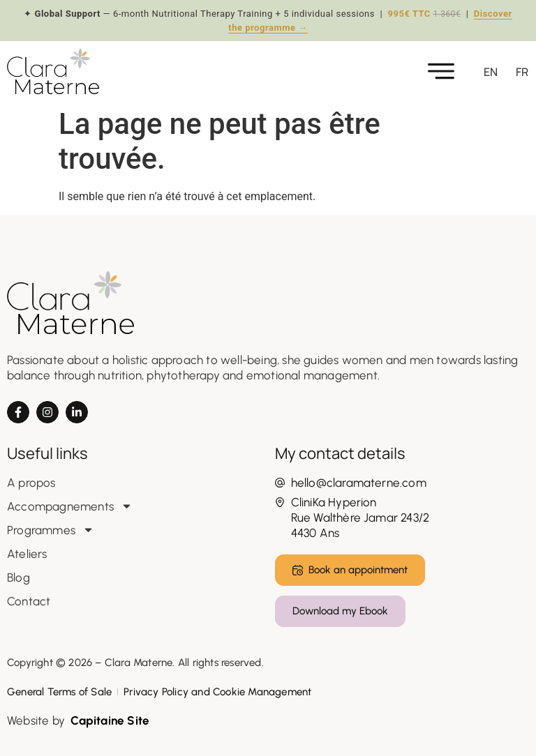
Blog (18, 577)
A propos (31, 483)
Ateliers (27, 554)
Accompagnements (70, 506)
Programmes (51, 530)
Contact (29, 601)
